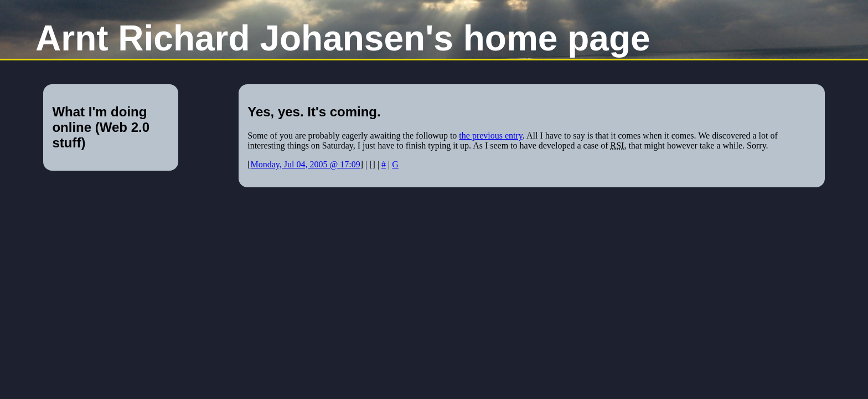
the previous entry (490, 135)
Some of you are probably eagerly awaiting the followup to (353, 135)
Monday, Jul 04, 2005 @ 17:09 (306, 164)
